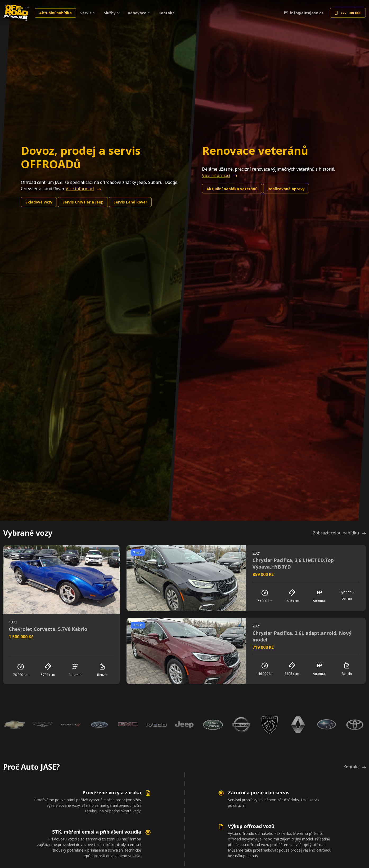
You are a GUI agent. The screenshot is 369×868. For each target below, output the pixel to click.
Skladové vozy (39, 202)
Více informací (83, 189)
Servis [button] (86, 13)
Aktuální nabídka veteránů (232, 189)
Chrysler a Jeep (83, 202)
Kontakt (166, 13)
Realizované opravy (286, 189)
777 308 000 (348, 13)
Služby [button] (110, 13)
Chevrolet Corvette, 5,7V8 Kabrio (48, 629)
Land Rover (130, 202)
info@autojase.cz (304, 13)
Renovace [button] (137, 13)
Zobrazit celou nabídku (339, 533)
